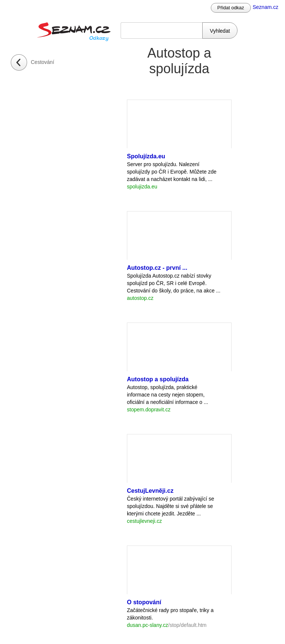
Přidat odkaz (231, 8)
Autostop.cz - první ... (157, 268)
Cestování (42, 62)
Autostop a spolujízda (158, 379)
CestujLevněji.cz (150, 491)
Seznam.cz (266, 7)
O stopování (144, 602)
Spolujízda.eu (146, 156)
